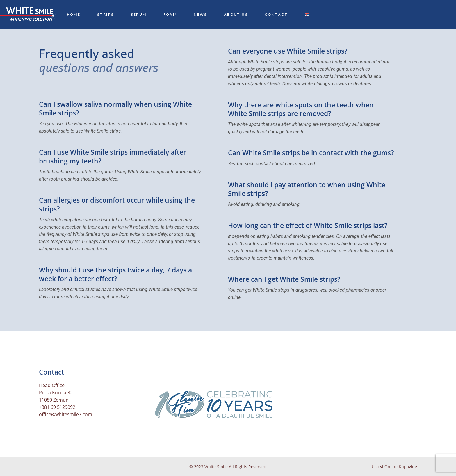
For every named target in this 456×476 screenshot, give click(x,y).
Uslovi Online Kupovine (394, 467)
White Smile (216, 467)
